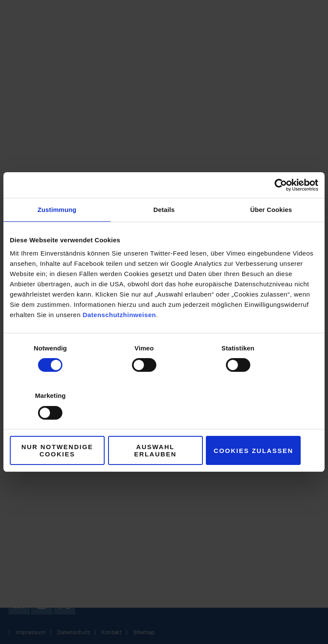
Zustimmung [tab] (57, 234)
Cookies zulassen (268, 427)
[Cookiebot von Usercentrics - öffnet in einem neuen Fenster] (281, 209)
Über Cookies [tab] (271, 234)
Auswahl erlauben (164, 427)
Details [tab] (164, 234)
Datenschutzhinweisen (119, 339)
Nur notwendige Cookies (60, 426)
